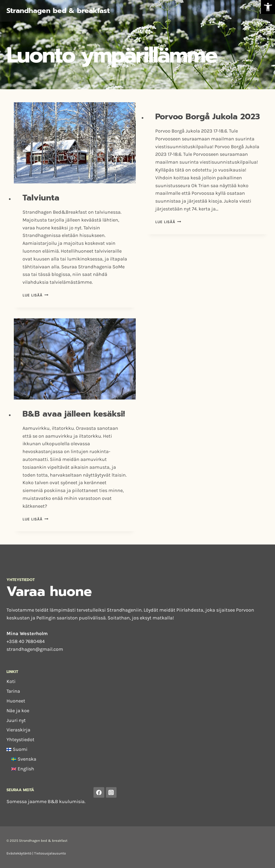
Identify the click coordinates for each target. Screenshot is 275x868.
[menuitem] (137, 750)
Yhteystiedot (20, 740)
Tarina (13, 691)
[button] (268, 7)
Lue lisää (35, 295)
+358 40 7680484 (26, 641)
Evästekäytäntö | (20, 853)
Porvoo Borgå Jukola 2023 (208, 117)
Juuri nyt (16, 720)
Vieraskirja (18, 730)
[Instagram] (111, 793)
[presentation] (75, 143)
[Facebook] (99, 793)
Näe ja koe (18, 711)
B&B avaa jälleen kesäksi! (74, 414)
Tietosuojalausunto (50, 853)
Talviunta (41, 198)
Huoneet (16, 701)
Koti (11, 681)
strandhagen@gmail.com (35, 649)
